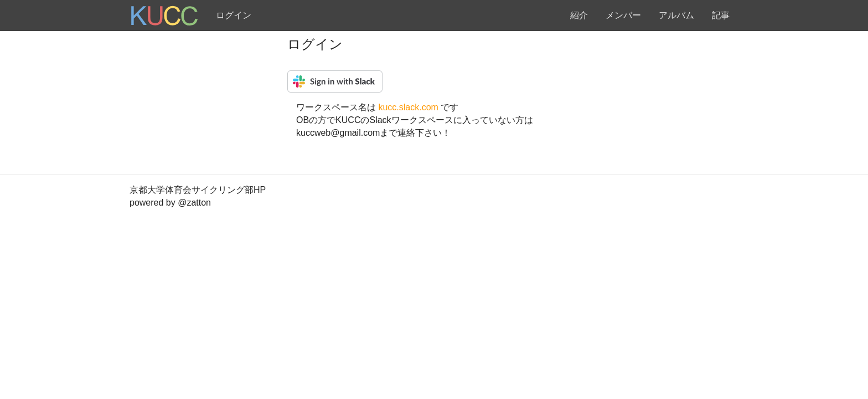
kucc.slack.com (409, 107)
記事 (721, 15)
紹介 (579, 15)
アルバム (676, 15)
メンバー (623, 15)
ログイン (234, 15)
